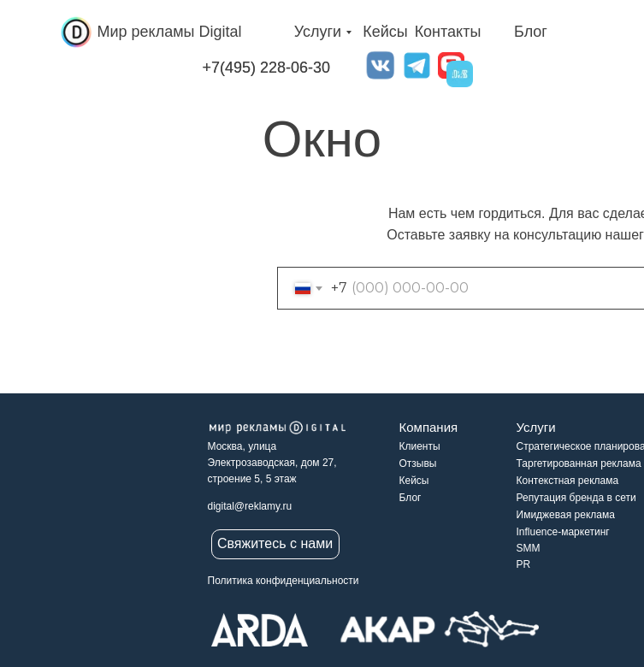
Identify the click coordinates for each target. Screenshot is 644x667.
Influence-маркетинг (563, 532)
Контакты (448, 32)
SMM (529, 548)
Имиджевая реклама (566, 515)
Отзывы (418, 463)
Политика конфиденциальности (284, 581)
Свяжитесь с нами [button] (275, 543)
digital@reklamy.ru (250, 506)
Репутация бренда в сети (576, 498)
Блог (531, 32)
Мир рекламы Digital (170, 32)
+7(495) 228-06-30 (267, 68)
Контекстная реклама (568, 481)
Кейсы (385, 32)
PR (524, 564)
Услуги (318, 32)
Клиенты (420, 446)
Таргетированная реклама (579, 463)
